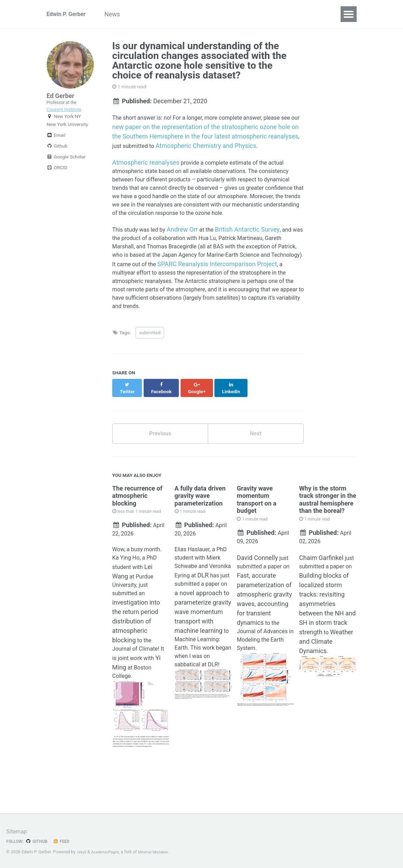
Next (256, 466)
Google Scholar (66, 168)
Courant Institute (64, 113)
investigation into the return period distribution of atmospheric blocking (136, 663)
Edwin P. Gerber (69, 14)
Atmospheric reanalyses (146, 164)
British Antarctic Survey (256, 248)
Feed (66, 841)
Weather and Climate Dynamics (327, 680)
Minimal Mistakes (159, 852)
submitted (150, 370)
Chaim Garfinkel (321, 595)
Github (57, 157)
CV (328, 14)
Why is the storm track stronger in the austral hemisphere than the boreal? (328, 533)
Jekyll (82, 852)
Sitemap (18, 831)
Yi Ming (123, 710)
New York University (67, 135)
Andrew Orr (189, 248)
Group (152, 14)
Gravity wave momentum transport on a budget (257, 533)
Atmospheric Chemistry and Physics (244, 147)
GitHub (40, 841)
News (123, 14)
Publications (229, 14)
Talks (266, 14)
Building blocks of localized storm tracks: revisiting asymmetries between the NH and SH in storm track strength (327, 642)
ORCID (57, 179)
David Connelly (257, 595)
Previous (160, 466)
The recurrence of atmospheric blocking (137, 529)
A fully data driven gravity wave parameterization (200, 529)
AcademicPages (108, 852)
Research (186, 14)
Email (56, 146)
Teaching (299, 14)
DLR (180, 625)
